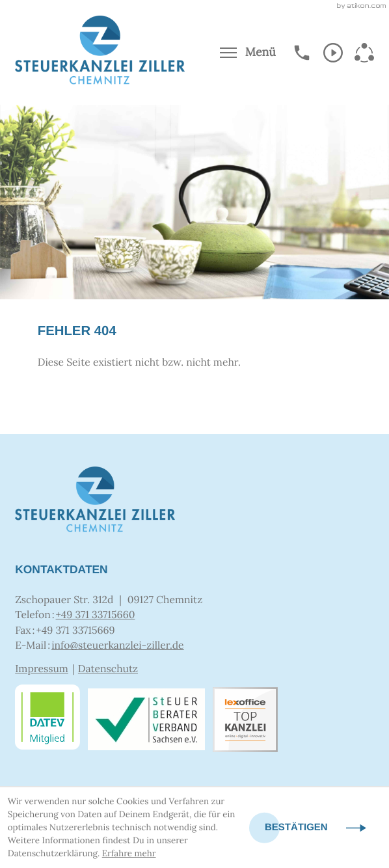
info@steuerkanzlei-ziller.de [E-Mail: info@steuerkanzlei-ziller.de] (118, 645)
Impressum (42, 669)
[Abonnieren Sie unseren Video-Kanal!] (333, 53)
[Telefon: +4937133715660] (96, 616)
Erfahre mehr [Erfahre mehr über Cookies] (129, 853)
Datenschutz (108, 669)
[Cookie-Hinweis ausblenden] (315, 828)
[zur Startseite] (100, 53)
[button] (302, 53)
